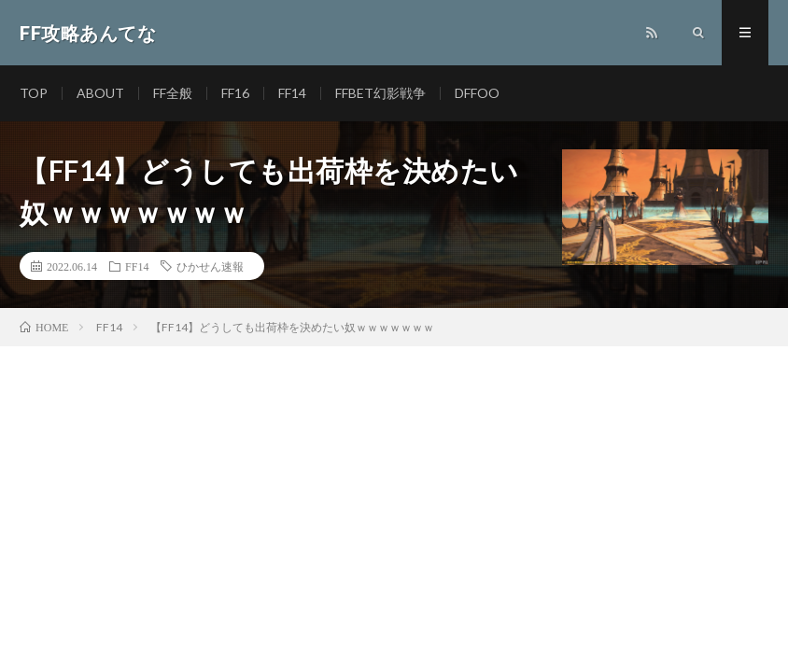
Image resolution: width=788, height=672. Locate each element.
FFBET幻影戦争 (380, 93)
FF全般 (173, 93)
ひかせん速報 (210, 266)
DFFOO (477, 93)
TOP (34, 93)
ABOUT (100, 93)
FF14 (292, 93)
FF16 (235, 93)
